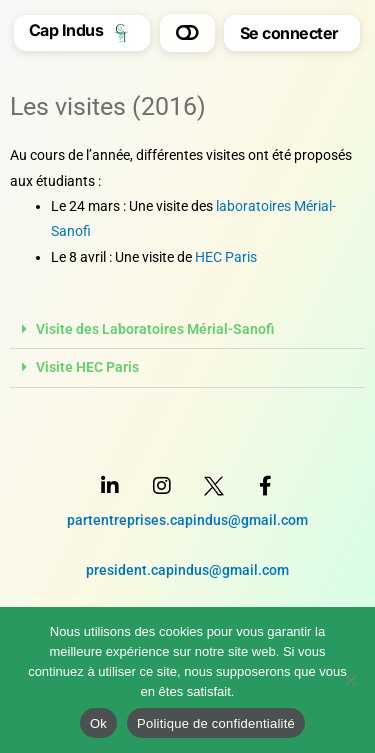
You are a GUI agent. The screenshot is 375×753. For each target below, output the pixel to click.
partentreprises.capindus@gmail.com (187, 520)
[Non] (350, 680)
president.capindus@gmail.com (187, 570)
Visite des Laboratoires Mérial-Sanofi (155, 329)
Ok (98, 723)
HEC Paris (226, 257)
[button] (187, 33)
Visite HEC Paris (87, 367)
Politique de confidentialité (216, 723)
